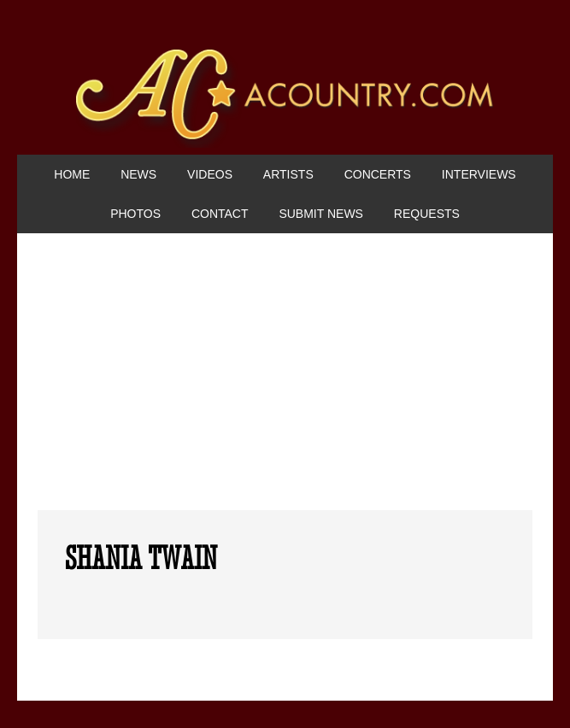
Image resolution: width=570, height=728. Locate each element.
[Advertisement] (285, 382)
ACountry (285, 102)
